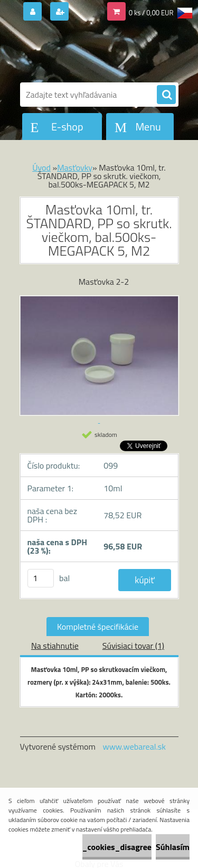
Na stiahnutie (55, 646)
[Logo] (93, 52)
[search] (166, 95)
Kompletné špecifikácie (98, 627)
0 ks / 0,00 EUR (151, 13)
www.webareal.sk (134, 746)
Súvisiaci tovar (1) (133, 646)
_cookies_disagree (117, 847)
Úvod (41, 167)
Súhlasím (173, 847)
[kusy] (41, 578)
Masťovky (75, 167)
